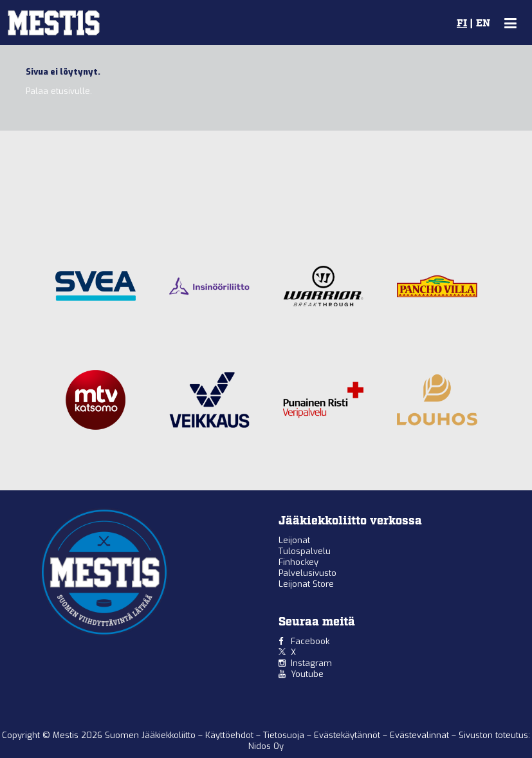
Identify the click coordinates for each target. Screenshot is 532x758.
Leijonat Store (306, 584)
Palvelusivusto (307, 573)
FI (462, 24)
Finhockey (298, 562)
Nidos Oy (266, 746)
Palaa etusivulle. (59, 91)
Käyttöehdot (231, 735)
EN (483, 24)
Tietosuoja (285, 735)
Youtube (307, 674)
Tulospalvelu (305, 551)
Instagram (311, 663)
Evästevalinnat (419, 735)
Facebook (310, 641)
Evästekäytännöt (348, 735)
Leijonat (294, 540)
